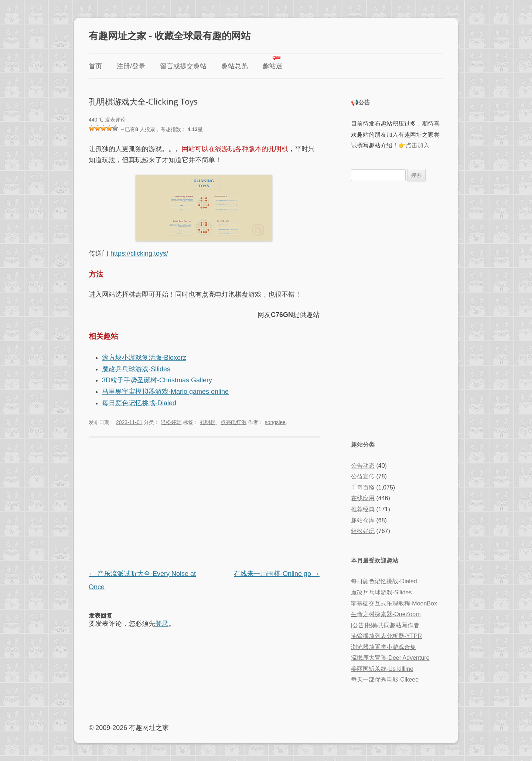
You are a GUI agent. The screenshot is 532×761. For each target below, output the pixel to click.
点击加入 (417, 145)
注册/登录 (131, 66)
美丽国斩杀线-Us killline (382, 669)
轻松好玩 (171, 422)
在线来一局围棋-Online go (277, 574)
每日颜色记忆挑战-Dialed (139, 403)
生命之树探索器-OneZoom (386, 614)
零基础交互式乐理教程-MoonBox (394, 603)
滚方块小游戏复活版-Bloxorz (144, 358)
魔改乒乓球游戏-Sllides (136, 369)
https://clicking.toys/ (139, 253)
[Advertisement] (204, 504)
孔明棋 (208, 422)
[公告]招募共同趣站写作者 (385, 625)
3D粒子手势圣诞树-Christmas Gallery (157, 380)
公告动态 (363, 466)
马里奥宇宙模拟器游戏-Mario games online (165, 392)
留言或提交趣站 (183, 66)
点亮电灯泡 (233, 422)
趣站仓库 (363, 520)
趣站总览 (235, 66)
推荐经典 (363, 509)
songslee (275, 422)
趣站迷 (273, 66)
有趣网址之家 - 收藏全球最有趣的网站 (170, 35)
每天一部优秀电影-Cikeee (385, 680)
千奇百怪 (363, 487)
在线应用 (363, 498)
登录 (162, 624)
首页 (95, 66)
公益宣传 (363, 476)
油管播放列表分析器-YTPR (386, 636)
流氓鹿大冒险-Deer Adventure (390, 658)
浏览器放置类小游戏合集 (383, 647)
